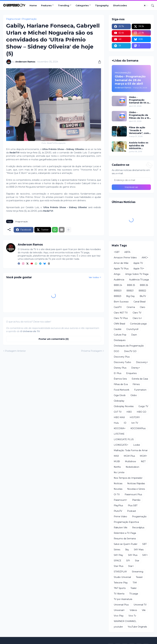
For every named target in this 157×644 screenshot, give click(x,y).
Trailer (134, 588)
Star (137, 561)
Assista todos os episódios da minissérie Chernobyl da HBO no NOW (140, 145)
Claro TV (137, 313)
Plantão (136, 500)
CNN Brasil (119, 324)
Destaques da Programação (129, 346)
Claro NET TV (121, 313)
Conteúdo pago (138, 324)
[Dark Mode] (146, 6)
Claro (143, 307)
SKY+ (145, 555)
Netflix (117, 467)
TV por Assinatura (123, 599)
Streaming (138, 572)
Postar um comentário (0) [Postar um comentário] (54, 339)
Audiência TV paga (139, 280)
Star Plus (119, 566)
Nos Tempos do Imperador (128, 478)
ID (125, 423)
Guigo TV (143, 406)
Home (33, 5)
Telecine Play (121, 583)
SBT (144, 544)
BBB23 (118, 296)
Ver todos (94, 277)
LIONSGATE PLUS (124, 439)
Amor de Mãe (121, 263)
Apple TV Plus (121, 269)
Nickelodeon (132, 467)
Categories (82, 5)
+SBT (117, 252)
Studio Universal (122, 577)
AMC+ (145, 258)
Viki (144, 610)
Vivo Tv (132, 616)
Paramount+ (121, 500)
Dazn (134, 335)
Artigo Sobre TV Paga (137, 274)
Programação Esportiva (126, 522)
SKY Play (118, 555)
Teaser (139, 577)
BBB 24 (118, 285)
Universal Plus (121, 605)
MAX (116, 456)
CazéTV (118, 307)
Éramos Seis (120, 379)
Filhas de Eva (121, 384)
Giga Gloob (120, 395)
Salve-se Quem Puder (126, 544)
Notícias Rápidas (136, 483)
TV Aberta (119, 594)
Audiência (119, 280)
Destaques (120, 340)
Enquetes (131, 373)
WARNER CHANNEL (125, 621)
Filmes (136, 384)
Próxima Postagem (92, 351)
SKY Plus (133, 555)
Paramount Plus (133, 494)
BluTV (143, 296)
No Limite (119, 472)
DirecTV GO (130, 351)
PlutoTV (118, 511)
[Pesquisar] (151, 6)
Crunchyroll (132, 329)
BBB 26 (144, 285)
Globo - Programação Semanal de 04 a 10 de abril (139, 100)
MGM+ (144, 456)
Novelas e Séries (136, 489)
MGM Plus (129, 456)
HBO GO (142, 412)
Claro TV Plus (121, 318)
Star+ (131, 566)
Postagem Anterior (15, 351)
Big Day (130, 296)
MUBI (117, 461)
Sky (127, 550)
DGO (116, 351)
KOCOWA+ (120, 428)
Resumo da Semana (125, 539)
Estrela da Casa (140, 379)
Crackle (118, 329)
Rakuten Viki (121, 528)
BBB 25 (131, 285)
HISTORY (135, 417)
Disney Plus (120, 368)
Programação (29, 19)
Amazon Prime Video (125, 258)
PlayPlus (118, 505)
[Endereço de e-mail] (131, 180)
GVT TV (118, 412)
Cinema (131, 307)
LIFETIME (119, 434)
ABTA (127, 252)
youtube (118, 627)
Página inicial (13, 19)
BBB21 (130, 291)
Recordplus (138, 528)
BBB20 (118, 291)
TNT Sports (120, 588)
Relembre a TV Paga (125, 533)
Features (46, 5)
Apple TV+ (139, 269)
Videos (133, 610)
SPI (128, 561)
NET (143, 461)
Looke (137, 445)
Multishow (130, 461)
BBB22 (142, 291)
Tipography (102, 5)
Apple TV (138, 263)
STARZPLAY (120, 572)
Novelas (118, 489)
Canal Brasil (140, 302)
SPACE (118, 561)
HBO (129, 412)
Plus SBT (133, 505)
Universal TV (140, 605)
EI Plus (118, 373)
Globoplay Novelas (124, 406)
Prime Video (120, 517)
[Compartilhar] (98, 62)
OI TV (117, 494)
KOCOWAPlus (138, 428)
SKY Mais (139, 550)
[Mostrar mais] (68, 230)
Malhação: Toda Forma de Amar (131, 450)
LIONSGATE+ (121, 445)
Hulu (116, 423)
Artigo (117, 274)
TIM (135, 583)
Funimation (140, 390)
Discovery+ (142, 362)
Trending (64, 5)
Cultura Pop (120, 335)
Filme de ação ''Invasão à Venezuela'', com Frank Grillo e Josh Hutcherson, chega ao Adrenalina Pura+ (140, 130)
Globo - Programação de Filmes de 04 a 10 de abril (139, 115)
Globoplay (119, 401)
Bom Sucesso (121, 302)
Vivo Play (119, 616)
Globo (134, 395)
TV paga (134, 594)
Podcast (132, 511)
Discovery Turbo (122, 362)
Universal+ (119, 610)
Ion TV (135, 423)
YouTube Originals (137, 627)
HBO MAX (119, 417)
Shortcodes (120, 5)
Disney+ (136, 368)
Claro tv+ (137, 318)
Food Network (122, 390)
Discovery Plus (122, 357)
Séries (117, 550)
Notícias (118, 483)
